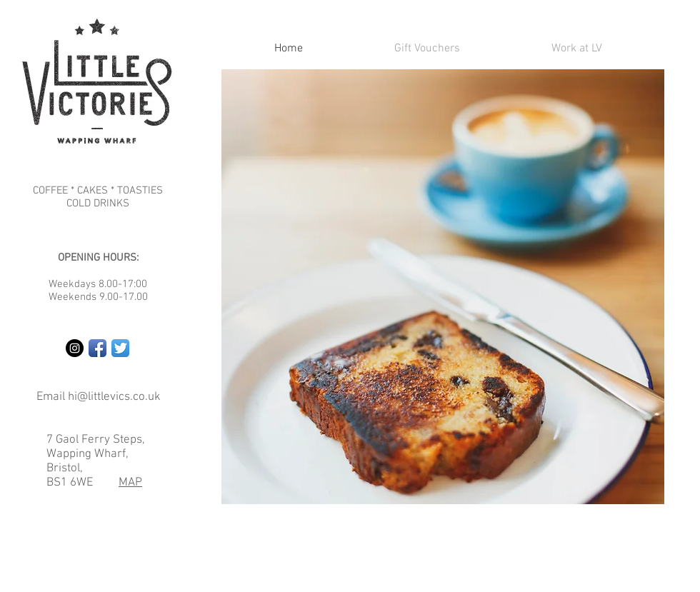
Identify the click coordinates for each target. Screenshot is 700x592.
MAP (130, 483)
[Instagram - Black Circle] (75, 348)
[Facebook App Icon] (97, 348)
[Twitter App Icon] (120, 348)
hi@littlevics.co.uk (114, 397)
